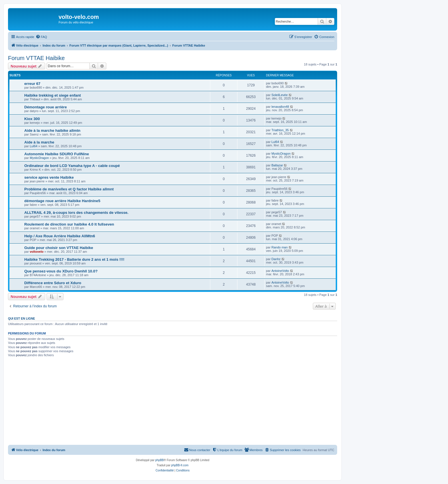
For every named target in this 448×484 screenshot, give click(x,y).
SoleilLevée (280, 95)
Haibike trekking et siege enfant (53, 95)
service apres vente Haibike (49, 177)
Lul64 (34, 146)
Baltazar (277, 165)
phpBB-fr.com (180, 465)
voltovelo (37, 252)
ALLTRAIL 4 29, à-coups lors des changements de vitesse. (76, 213)
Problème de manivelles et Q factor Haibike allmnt (69, 189)
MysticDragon (39, 158)
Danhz (276, 259)
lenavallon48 (280, 107)
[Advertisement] (179, 402)
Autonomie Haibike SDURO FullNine (57, 154)
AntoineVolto (280, 271)
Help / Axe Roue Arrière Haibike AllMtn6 (60, 236)
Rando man (280, 247)
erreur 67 (32, 84)
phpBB (159, 460)
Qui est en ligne (22, 318)
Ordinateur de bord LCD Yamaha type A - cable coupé (72, 166)
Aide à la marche (39, 142)
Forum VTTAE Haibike (36, 58)
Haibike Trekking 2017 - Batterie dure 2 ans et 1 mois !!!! (74, 259)
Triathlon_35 (280, 130)
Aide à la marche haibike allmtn (52, 131)
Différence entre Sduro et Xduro (53, 283)
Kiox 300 (32, 119)
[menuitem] (41, 37)
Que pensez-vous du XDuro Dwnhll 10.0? (61, 271)
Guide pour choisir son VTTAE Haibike (59, 248)
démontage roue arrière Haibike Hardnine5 (62, 201)
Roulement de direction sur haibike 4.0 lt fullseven (69, 224)
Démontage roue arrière (46, 107)
